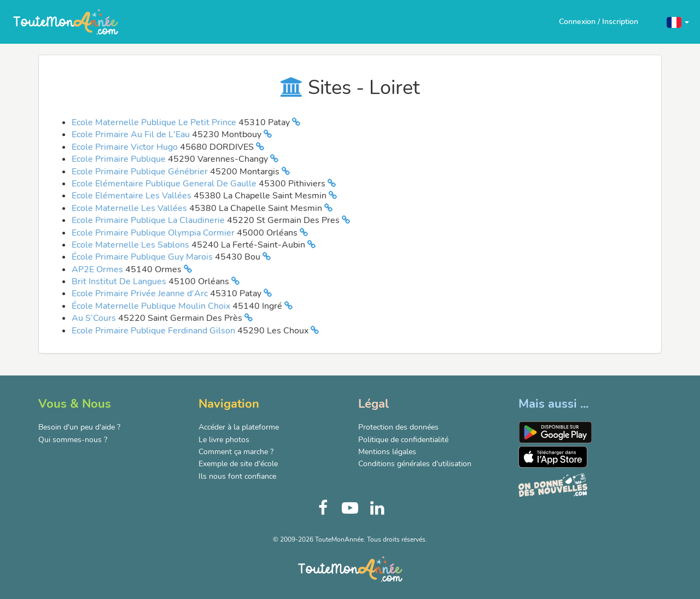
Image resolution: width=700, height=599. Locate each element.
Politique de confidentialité (403, 440)
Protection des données (398, 427)
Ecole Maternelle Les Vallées (130, 208)
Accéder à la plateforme (239, 427)
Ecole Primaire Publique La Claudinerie (149, 220)
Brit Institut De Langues (120, 281)
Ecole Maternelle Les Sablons (132, 245)
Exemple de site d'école (238, 464)
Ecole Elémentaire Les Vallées (133, 196)
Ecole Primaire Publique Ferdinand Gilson (154, 331)
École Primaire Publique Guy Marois (143, 257)
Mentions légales (387, 452)
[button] (678, 22)
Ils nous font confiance (237, 476)
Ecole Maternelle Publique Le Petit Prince (155, 122)
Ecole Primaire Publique (120, 159)
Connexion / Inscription (599, 22)
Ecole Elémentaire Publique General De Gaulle (165, 184)
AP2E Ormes (98, 269)
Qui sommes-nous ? (73, 440)
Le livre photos (224, 440)
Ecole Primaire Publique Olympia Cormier (154, 233)
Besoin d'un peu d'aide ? (79, 427)
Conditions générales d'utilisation (415, 464)
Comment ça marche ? (236, 452)
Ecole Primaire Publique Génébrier (141, 172)
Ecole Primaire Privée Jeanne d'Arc (141, 293)
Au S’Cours (95, 318)
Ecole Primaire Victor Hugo (126, 147)
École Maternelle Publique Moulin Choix (152, 306)
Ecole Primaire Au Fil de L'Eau (132, 134)
